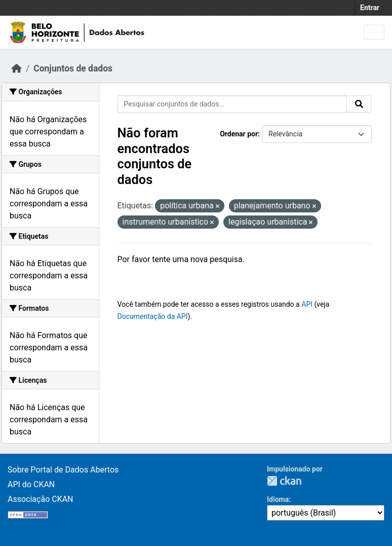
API (307, 304)
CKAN (284, 481)
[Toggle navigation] (374, 32)
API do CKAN (31, 484)
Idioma (278, 499)
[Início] (17, 68)
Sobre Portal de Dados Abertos (63, 470)
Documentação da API (153, 316)
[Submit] (359, 104)
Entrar (370, 8)
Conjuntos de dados (73, 68)
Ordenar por (239, 134)
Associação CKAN (41, 499)
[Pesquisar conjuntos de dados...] (232, 104)
